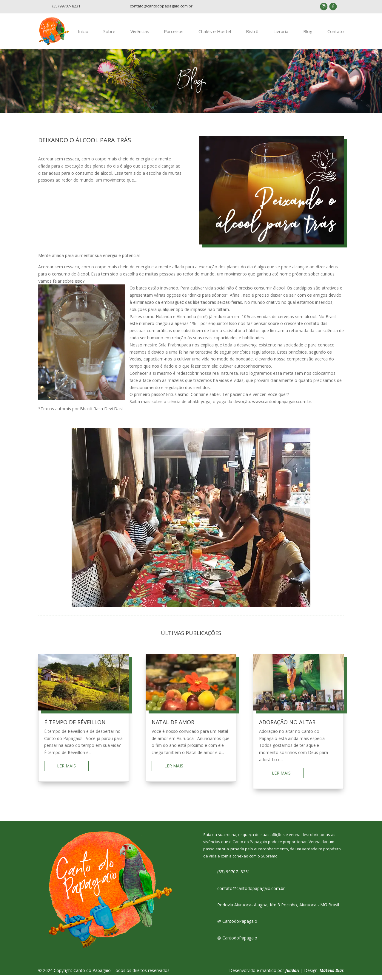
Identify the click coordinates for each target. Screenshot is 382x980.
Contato (336, 34)
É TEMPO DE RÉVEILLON (75, 727)
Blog (308, 34)
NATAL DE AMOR (173, 727)
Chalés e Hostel (217, 34)
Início (88, 34)
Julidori (292, 975)
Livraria (282, 34)
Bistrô (254, 34)
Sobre (114, 34)
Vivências (144, 34)
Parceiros (177, 34)
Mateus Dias (332, 975)
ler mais (66, 771)
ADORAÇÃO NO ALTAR (287, 727)
